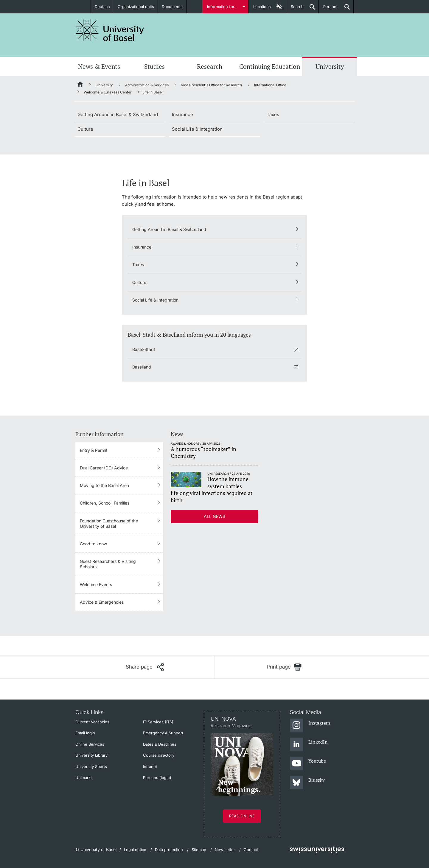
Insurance (182, 114)
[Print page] (284, 667)
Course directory (159, 755)
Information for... (222, 7)
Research (210, 66)
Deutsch (102, 7)
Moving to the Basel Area (104, 485)
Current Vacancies (92, 722)
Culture (85, 129)
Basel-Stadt (144, 349)
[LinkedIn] (309, 744)
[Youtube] (308, 764)
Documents (172, 7)
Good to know (93, 544)
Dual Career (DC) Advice (104, 468)
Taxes (273, 114)
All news (214, 516)
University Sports (91, 766)
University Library (91, 755)
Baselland (142, 367)
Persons (329, 9)
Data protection (169, 850)
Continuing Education (270, 66)
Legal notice (135, 850)
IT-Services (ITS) (158, 722)
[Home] (80, 85)
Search (295, 9)
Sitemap (199, 850)
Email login (85, 733)
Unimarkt (84, 778)
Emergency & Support (163, 733)
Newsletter (225, 850)
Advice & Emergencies (102, 602)
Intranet (150, 766)
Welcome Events (96, 584)
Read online (242, 816)
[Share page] (145, 667)
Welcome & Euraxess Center (108, 92)
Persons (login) (157, 778)
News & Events (99, 66)
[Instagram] (310, 725)
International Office (270, 85)
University (330, 66)
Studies (154, 66)
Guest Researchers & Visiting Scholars (108, 564)
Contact (251, 850)
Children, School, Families (105, 503)
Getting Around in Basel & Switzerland (118, 114)
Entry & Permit (94, 450)
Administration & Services (147, 85)
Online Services (90, 744)
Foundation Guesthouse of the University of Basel (109, 523)
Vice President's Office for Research (211, 85)
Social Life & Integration (197, 129)
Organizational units (136, 7)
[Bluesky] (307, 783)
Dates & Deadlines (160, 744)
